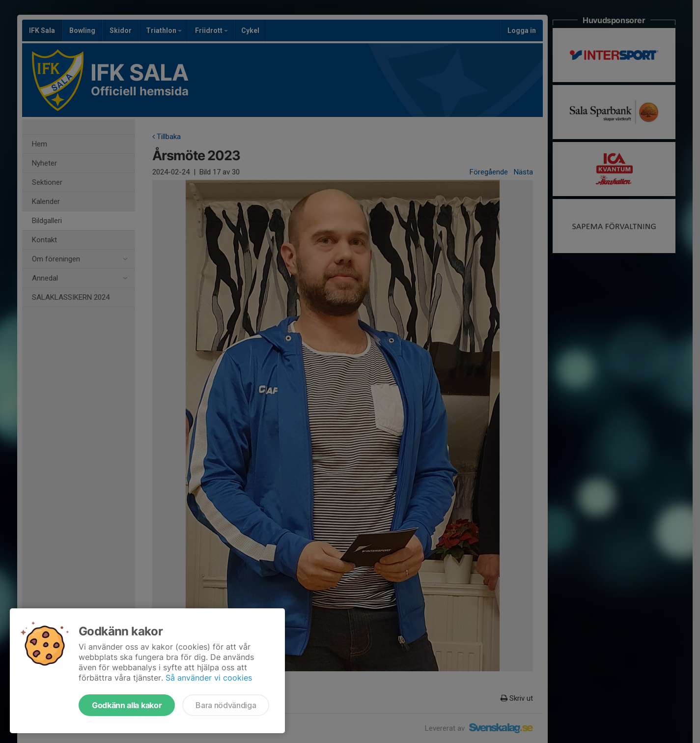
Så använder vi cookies (209, 678)
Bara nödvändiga (226, 705)
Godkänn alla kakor (127, 705)
